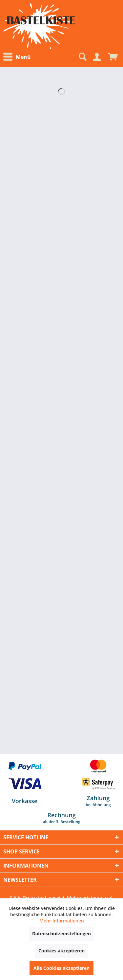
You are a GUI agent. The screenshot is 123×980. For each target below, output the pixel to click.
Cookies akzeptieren (61, 951)
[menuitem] (19, 57)
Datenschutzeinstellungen (61, 933)
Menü (17, 57)
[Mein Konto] (97, 57)
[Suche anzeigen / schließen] (82, 57)
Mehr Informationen (62, 921)
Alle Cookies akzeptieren (61, 968)
